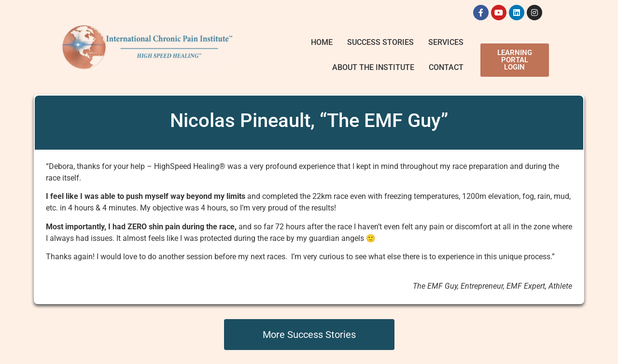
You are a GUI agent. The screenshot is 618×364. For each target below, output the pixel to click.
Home (322, 42)
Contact (446, 67)
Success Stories (380, 42)
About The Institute (373, 67)
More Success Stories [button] (309, 335)
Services (446, 42)
